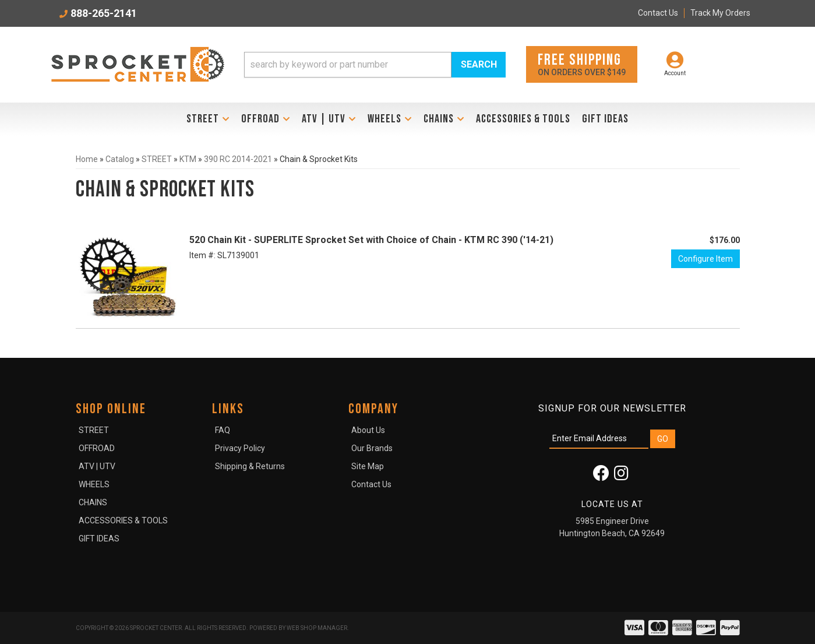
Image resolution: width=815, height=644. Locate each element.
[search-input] (348, 65)
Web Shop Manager (317, 628)
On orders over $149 (582, 64)
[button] (375, 65)
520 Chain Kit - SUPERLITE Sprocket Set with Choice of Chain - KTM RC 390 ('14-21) (371, 240)
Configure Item (705, 259)
